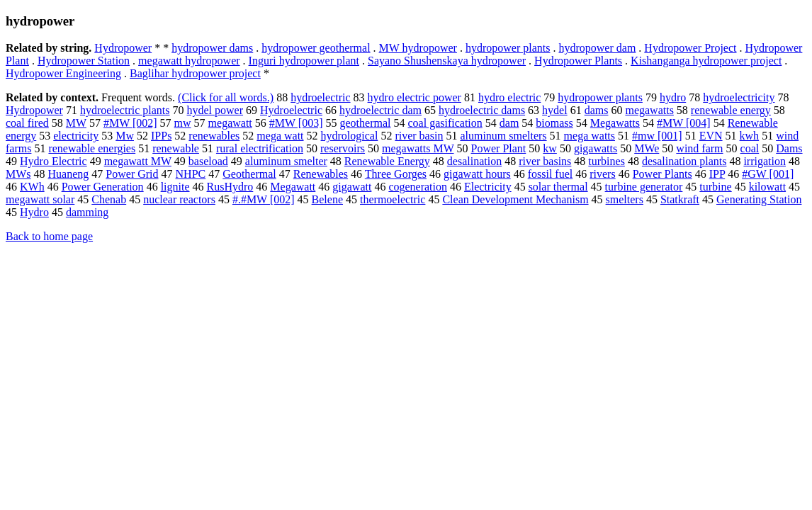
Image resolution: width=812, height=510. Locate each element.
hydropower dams (212, 48)
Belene (327, 199)
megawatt (230, 123)
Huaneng (69, 174)
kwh (750, 136)
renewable (176, 148)
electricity (76, 136)
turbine (715, 187)
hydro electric (509, 97)
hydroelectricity (739, 97)
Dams (789, 148)
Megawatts (615, 123)
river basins (545, 161)
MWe (647, 148)
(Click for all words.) (226, 97)
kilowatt (767, 187)
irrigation (765, 161)
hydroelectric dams (482, 110)
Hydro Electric (53, 161)
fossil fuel (551, 174)
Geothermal (249, 174)
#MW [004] (684, 123)
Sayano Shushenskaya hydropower (447, 61)
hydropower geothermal (316, 48)
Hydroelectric (291, 110)
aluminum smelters (503, 136)
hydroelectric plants (125, 110)
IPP (717, 174)
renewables (214, 136)
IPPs (161, 136)
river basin (419, 136)
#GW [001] (768, 174)
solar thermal (558, 187)
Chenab (109, 199)
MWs (18, 174)
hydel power (215, 110)
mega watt (280, 136)
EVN (711, 136)
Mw (125, 136)
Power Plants (662, 174)
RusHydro (230, 187)
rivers (602, 174)
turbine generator (644, 187)
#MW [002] (130, 123)
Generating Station (759, 199)
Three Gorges (396, 174)
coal (750, 148)
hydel (555, 110)
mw (183, 123)
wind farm (699, 148)
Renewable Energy (387, 161)
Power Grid (132, 174)
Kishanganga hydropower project (706, 61)
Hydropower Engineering (63, 73)
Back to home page (49, 236)
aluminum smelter (286, 161)
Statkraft (680, 199)
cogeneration (418, 187)
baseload (208, 161)
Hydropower (123, 48)
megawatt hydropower (189, 61)
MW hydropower (418, 48)
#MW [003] (296, 123)
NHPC (191, 174)
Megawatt (293, 187)
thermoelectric (393, 199)
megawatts (649, 110)
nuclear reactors (179, 199)
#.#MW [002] (264, 199)
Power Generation (103, 187)
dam (509, 123)
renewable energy (731, 110)
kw (550, 148)
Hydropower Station (84, 61)
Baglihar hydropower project (195, 73)
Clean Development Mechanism (515, 199)
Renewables (321, 174)
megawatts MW (418, 148)
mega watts (590, 136)
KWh (32, 187)
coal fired (27, 123)
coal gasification (445, 123)
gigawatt (352, 187)
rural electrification (260, 148)
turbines (607, 161)
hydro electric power (415, 97)
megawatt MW (138, 161)
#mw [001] (657, 136)
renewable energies (92, 148)
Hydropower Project (690, 48)
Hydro (34, 212)
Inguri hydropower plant (304, 61)
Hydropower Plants (578, 61)
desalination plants (684, 161)
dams (597, 110)
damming (87, 212)
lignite (175, 187)
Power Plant (499, 148)
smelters (625, 199)
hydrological (350, 136)
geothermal (366, 123)
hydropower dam (597, 48)
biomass (554, 123)
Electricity (488, 187)
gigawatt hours (477, 174)
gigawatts (596, 148)
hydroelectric (320, 97)
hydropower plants (508, 48)
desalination (474, 161)
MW (76, 123)
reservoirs (343, 148)
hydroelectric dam (380, 110)
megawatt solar (40, 199)
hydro (673, 97)
